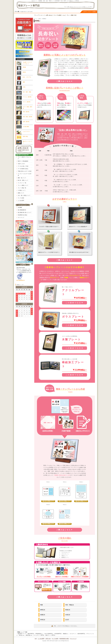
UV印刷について (22, 190)
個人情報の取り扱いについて (25, 212)
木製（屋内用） (26, 112)
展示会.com (22, 635)
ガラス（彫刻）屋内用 (27, 108)
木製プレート (71, 339)
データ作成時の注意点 (23, 169)
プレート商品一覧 (22, 188)
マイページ (76, 7)
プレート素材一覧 (71, 15)
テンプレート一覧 (22, 183)
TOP (36, 639)
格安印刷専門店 (81, 634)
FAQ (65, 7)
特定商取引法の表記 (22, 215)
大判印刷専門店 (58, 634)
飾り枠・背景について (23, 180)
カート (42, 15)
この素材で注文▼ (74, 303)
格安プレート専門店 (50, 635)
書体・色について (22, 178)
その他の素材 (26, 127)
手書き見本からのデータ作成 (25, 171)
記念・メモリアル (27, 77)
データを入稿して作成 (23, 166)
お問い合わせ (70, 7)
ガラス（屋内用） (27, 102)
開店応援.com (29, 635)
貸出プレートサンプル (27, 142)
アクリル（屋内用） (27, 97)
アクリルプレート (75, 276)
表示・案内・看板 (27, 92)
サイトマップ (21, 218)
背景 (48, 469)
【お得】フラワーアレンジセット (27, 63)
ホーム (35, 19)
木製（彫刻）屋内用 (27, 117)
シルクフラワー (26, 132)
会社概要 (20, 207)
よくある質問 (21, 200)
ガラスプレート (54, 278)
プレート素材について (23, 185)
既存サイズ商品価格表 (23, 161)
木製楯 (66, 278)
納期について (21, 193)
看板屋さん (66, 634)
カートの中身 (82, 7)
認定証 (24, 72)
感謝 (24, 82)
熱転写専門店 (31, 634)
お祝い (40, 19)
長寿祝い (44, 19)
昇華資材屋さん (39, 634)
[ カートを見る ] (93, 12)
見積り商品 (25, 136)
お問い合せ (48, 639)
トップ (37, 15)
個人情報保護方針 (22, 210)
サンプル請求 (55, 639)
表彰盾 (24, 67)
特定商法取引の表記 (64, 639)
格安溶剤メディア (22, 634)
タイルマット (73, 634)
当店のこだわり (21, 164)
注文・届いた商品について (24, 195)
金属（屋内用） (26, 122)
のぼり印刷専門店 (48, 634)
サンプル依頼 (57, 15)
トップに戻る (89, 7)
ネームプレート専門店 (39, 635)
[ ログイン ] (86, 12)
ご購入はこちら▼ (65, 81)
